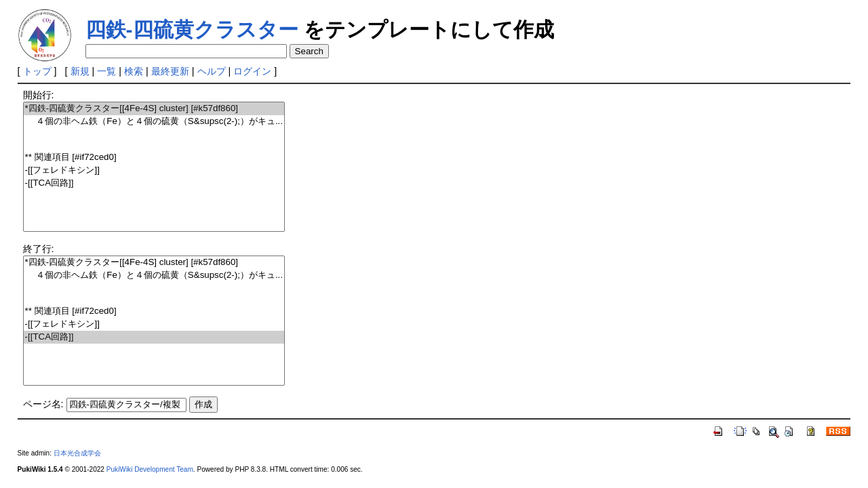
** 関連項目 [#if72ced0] (154, 158)
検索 (134, 71)
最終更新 (170, 71)
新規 (80, 71)
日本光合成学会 (77, 453)
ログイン (252, 71)
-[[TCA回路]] (154, 183)
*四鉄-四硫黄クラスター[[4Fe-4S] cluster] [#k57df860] (154, 109)
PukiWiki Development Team (150, 469)
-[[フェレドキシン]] (154, 170)
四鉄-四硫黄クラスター (192, 29)
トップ (37, 71)
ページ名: (43, 404)
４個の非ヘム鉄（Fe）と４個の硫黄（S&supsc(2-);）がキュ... (154, 122)
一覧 (106, 71)
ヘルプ (212, 71)
